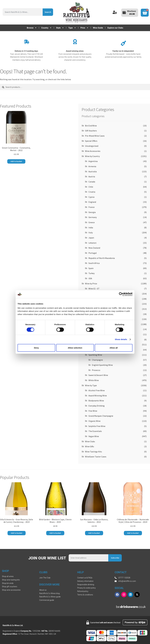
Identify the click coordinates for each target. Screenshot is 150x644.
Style (60, 28)
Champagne (97, 360)
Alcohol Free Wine (97, 390)
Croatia (92, 192)
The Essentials (95, 431)
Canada (92, 182)
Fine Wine (93, 411)
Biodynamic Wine (96, 401)
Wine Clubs (90, 441)
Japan (91, 238)
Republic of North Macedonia (102, 258)
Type (72, 28)
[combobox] (23, 12)
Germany (93, 217)
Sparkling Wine (95, 355)
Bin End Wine (91, 126)
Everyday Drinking (97, 406)
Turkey (92, 273)
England (92, 202)
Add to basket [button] (16, 161)
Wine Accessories (93, 151)
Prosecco (96, 370)
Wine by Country (92, 156)
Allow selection (75, 348)
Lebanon (92, 243)
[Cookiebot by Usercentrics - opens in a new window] (121, 294)
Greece (92, 222)
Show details (121, 339)
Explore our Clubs (115, 28)
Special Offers (91, 141)
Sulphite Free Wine (97, 426)
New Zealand (94, 248)
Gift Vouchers (91, 131)
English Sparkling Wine (102, 365)
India (91, 227)
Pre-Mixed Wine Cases (95, 136)
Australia (93, 171)
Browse (32, 28)
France (92, 207)
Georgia (92, 212)
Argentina (93, 161)
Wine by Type (91, 385)
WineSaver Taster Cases (96, 457)
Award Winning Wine (98, 396)
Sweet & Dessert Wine (98, 375)
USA (90, 278)
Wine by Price (91, 284)
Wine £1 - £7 (94, 289)
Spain (91, 268)
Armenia (92, 166)
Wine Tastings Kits (93, 452)
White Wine (94, 380)
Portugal (93, 253)
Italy (91, 233)
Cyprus (92, 197)
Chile (91, 187)
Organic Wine (94, 421)
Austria (92, 176)
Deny (36, 348)
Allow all (114, 348)
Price (85, 28)
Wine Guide (98, 28)
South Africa (94, 263)
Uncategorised (92, 146)
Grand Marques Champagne (101, 416)
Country (46, 28)
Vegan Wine (94, 436)
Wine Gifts (90, 446)
